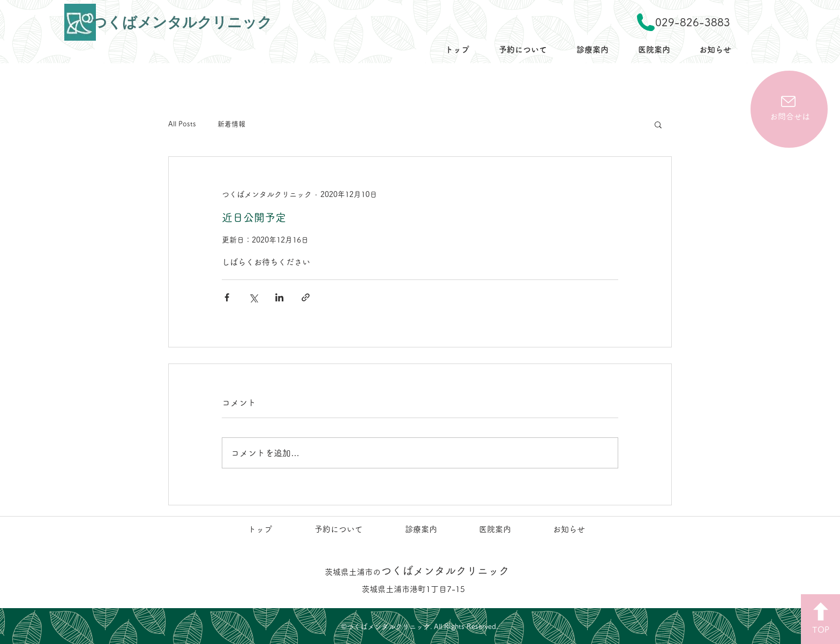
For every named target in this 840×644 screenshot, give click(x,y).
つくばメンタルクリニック (417, 571)
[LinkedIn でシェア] (279, 297)
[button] (658, 124)
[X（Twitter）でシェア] (253, 297)
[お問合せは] (789, 109)
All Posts (182, 124)
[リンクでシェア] (306, 297)
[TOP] (820, 619)
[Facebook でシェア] (227, 297)
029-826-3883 (693, 22)
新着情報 (231, 124)
